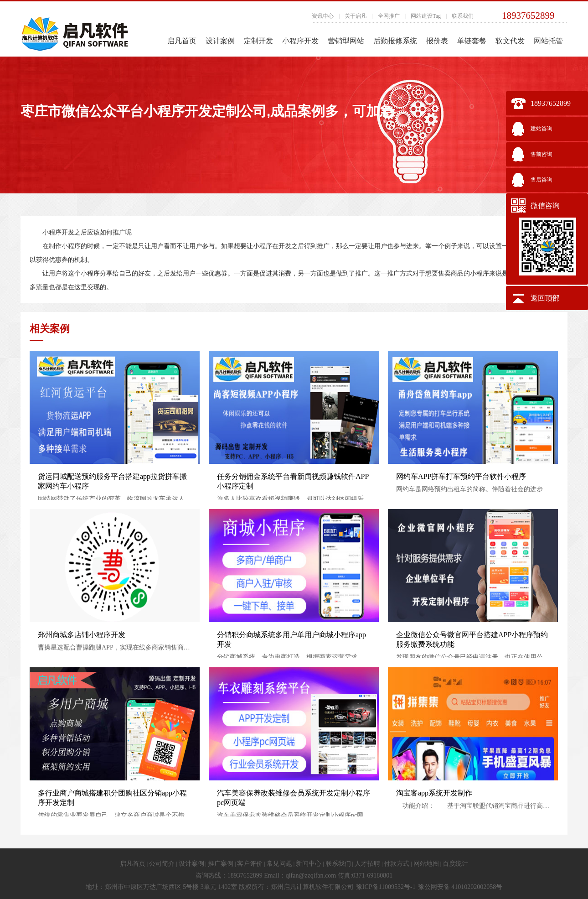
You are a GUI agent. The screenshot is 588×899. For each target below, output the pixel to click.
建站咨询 (542, 129)
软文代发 (510, 41)
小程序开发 (300, 41)
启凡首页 (182, 41)
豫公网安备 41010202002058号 (460, 887)
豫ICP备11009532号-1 (386, 887)
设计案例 (220, 41)
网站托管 (548, 41)
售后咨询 (542, 180)
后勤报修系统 (395, 41)
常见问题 (279, 864)
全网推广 (389, 16)
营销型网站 (346, 41)
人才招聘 (367, 864)
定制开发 (258, 41)
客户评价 (250, 864)
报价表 (437, 41)
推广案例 (221, 864)
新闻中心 (309, 864)
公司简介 (162, 864)
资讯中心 (323, 16)
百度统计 (455, 864)
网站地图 (426, 864)
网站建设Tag (426, 16)
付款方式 (397, 864)
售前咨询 (542, 154)
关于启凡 (356, 16)
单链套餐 (472, 41)
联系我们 (463, 16)
